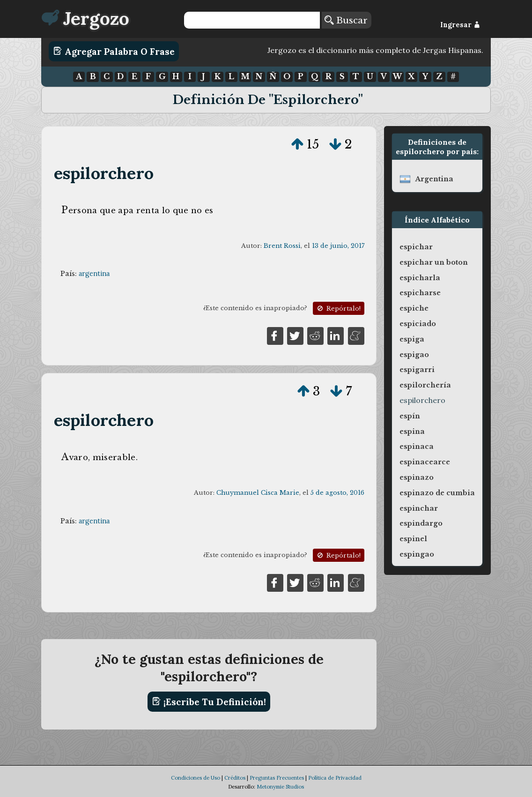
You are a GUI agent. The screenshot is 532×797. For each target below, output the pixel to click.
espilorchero (104, 173)
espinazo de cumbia (437, 493)
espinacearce (425, 462)
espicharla (420, 278)
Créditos (235, 778)
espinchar (419, 508)
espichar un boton (434, 262)
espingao (417, 554)
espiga (412, 339)
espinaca (417, 447)
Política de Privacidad (335, 778)
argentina (94, 274)
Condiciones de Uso (196, 778)
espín (410, 416)
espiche (414, 308)
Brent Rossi (282, 246)
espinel (413, 539)
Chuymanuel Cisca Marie (258, 493)
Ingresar (460, 25)
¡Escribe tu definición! (209, 701)
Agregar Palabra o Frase (114, 51)
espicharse (420, 293)
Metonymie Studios (280, 787)
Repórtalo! (338, 309)
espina (412, 432)
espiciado (418, 324)
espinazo (417, 477)
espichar (416, 247)
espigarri (417, 370)
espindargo (421, 523)
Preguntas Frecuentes (277, 778)
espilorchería (425, 385)
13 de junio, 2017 (338, 246)
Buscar (346, 20)
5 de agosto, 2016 (337, 493)
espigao (414, 355)
